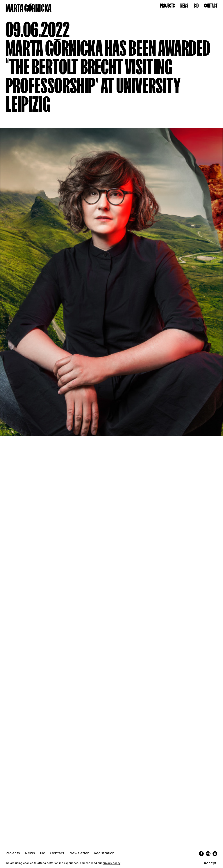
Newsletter (79, 853)
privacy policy (111, 863)
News (30, 853)
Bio (43, 853)
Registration (104, 853)
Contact (57, 853)
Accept (210, 863)
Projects (13, 853)
